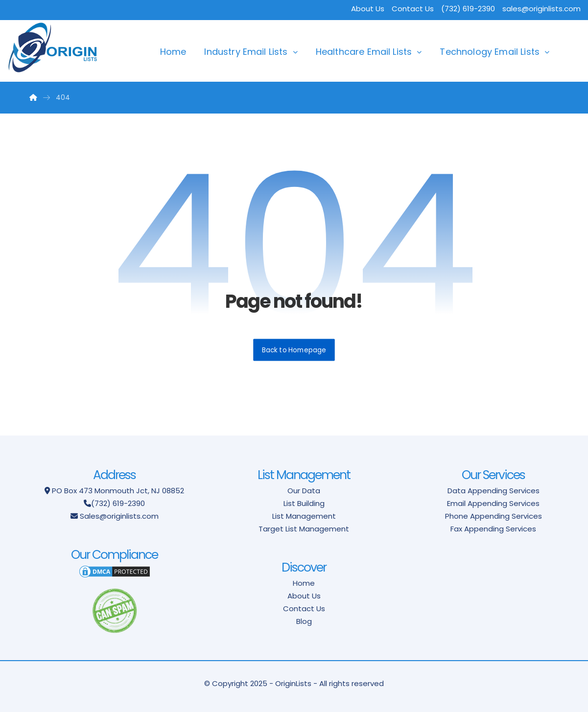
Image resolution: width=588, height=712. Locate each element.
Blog (304, 621)
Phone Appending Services (494, 516)
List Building (304, 503)
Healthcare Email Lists (364, 52)
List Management (304, 516)
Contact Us (413, 9)
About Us (368, 9)
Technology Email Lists (490, 52)
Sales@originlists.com (119, 516)
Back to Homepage (294, 350)
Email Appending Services (493, 503)
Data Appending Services (494, 491)
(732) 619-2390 (118, 503)
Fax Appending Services (493, 529)
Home (173, 52)
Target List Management (304, 529)
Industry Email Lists (246, 52)
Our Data (304, 491)
